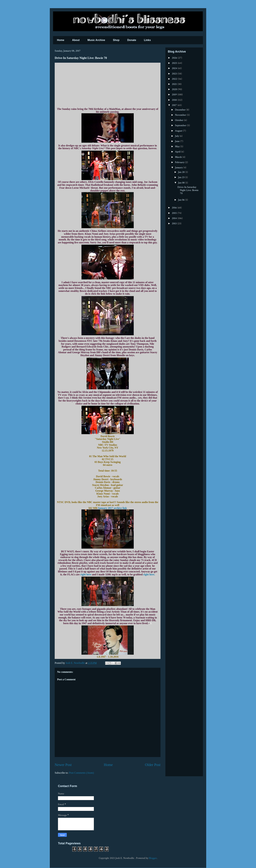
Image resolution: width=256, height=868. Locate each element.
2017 (175, 105)
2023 (175, 74)
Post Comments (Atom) (81, 773)
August (179, 131)
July (177, 136)
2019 (175, 95)
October (180, 120)
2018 (175, 100)
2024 (175, 68)
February (180, 162)
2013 (175, 224)
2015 (175, 213)
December (181, 110)
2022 (175, 79)
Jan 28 (182, 172)
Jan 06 (182, 200)
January (179, 168)
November (181, 115)
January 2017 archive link (112, 508)
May (178, 146)
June (178, 141)
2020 (175, 89)
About (76, 40)
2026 (175, 58)
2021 (175, 84)
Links (147, 40)
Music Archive (96, 40)
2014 (175, 218)
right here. (149, 574)
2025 (175, 63)
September (181, 125)
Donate (132, 40)
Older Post (153, 765)
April (178, 152)
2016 (175, 208)
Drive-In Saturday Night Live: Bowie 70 (188, 190)
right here (86, 574)
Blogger (153, 858)
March (179, 157)
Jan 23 (182, 177)
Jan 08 (182, 183)
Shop (116, 40)
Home (61, 40)
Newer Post (63, 765)
